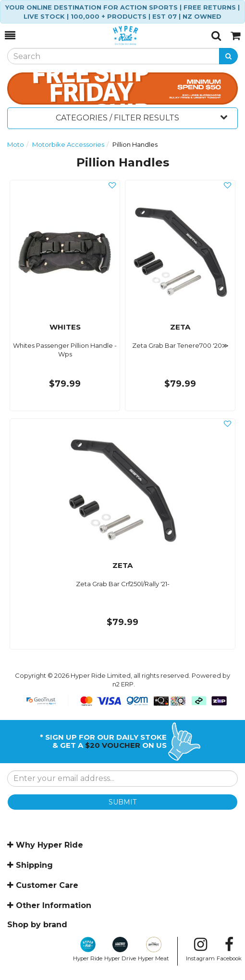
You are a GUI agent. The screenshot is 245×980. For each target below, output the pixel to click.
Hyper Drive (120, 949)
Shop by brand (37, 925)
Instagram (200, 949)
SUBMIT (122, 802)
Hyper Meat (153, 949)
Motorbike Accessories (68, 144)
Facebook (229, 949)
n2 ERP (123, 684)
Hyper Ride (88, 949)
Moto (16, 144)
